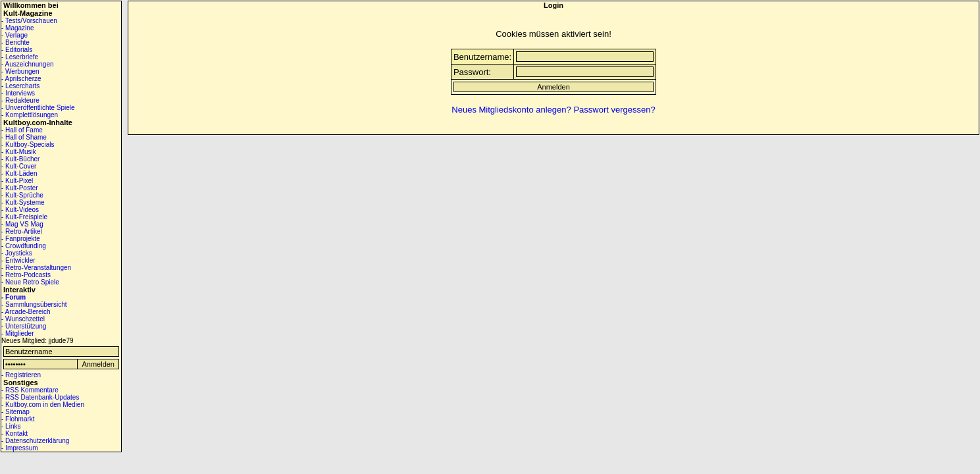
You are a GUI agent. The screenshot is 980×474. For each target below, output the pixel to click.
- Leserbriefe (20, 57)
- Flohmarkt (18, 419)
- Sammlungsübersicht (34, 304)
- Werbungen (20, 71)
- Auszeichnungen (28, 64)
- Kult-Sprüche (22, 195)
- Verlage (14, 35)
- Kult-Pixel (17, 181)
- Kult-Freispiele (24, 217)
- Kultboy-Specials (28, 145)
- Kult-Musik (19, 152)
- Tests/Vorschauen (29, 21)
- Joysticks (17, 253)
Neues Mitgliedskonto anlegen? (511, 110)
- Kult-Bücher (20, 159)
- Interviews (18, 93)
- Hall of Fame (22, 130)
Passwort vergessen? (614, 110)
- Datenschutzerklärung (35, 441)
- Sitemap (15, 412)
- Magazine (17, 28)
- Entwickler (18, 260)
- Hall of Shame (24, 137)
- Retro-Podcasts (26, 275)
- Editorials (17, 50)
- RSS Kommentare (30, 390)
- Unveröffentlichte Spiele (38, 108)
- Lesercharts (20, 86)
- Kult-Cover (19, 166)
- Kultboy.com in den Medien (43, 405)
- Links (11, 426)
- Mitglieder (17, 333)
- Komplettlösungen (30, 115)
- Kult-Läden (19, 173)
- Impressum (20, 448)
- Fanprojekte (21, 239)
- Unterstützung (24, 326)
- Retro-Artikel (22, 231)
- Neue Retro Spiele (30, 282)
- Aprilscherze (21, 79)
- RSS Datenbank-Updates (40, 397)
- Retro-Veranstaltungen (36, 268)
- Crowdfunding (24, 246)
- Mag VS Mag (22, 224)
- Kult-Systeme (23, 202)
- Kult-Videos (20, 210)
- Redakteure (20, 100)
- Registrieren (21, 375)
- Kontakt (14, 434)
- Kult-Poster (20, 188)
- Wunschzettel (23, 319)
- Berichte (15, 42)
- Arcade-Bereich (26, 312)
